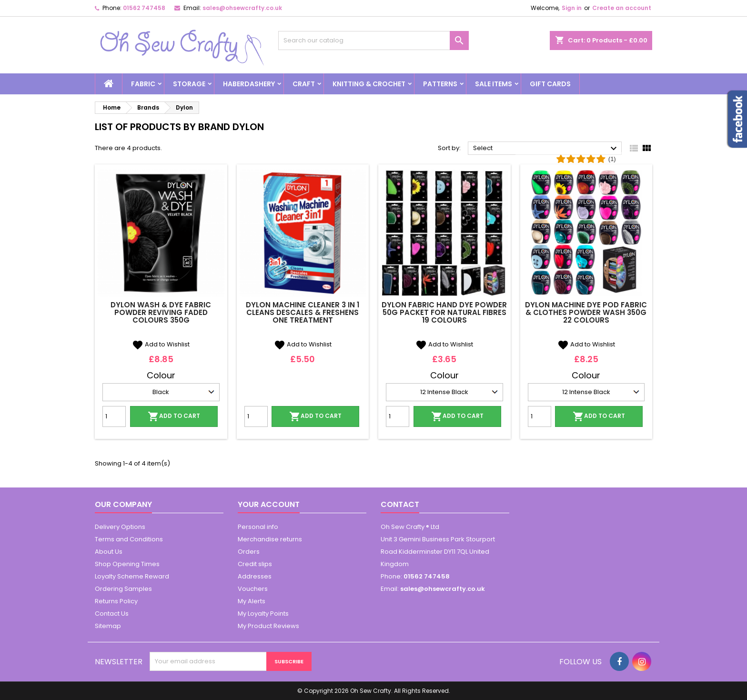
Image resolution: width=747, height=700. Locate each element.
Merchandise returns (270, 539)
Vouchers (253, 589)
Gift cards (550, 84)
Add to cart (174, 416)
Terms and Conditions (129, 539)
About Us (109, 552)
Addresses (255, 576)
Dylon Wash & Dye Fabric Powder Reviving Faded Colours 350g (161, 312)
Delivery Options (120, 527)
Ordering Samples (123, 589)
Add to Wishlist (161, 344)
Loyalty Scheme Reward (132, 576)
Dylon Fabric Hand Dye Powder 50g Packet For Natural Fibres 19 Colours (444, 312)
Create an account (622, 8)
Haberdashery (249, 84)
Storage (189, 84)
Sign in (572, 8)
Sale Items (494, 84)
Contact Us (112, 614)
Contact (400, 504)
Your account (269, 504)
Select (546, 149)
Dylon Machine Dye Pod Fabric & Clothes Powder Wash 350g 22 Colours (586, 312)
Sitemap (108, 626)
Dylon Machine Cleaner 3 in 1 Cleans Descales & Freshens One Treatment (303, 312)
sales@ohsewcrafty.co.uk (242, 8)
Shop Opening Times (127, 564)
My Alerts (252, 601)
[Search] (373, 41)
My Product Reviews (268, 626)
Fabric (143, 84)
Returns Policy (116, 601)
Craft (304, 84)
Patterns (440, 84)
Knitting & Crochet (369, 84)
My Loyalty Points (263, 614)
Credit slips (255, 564)
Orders (249, 552)
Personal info (258, 527)
